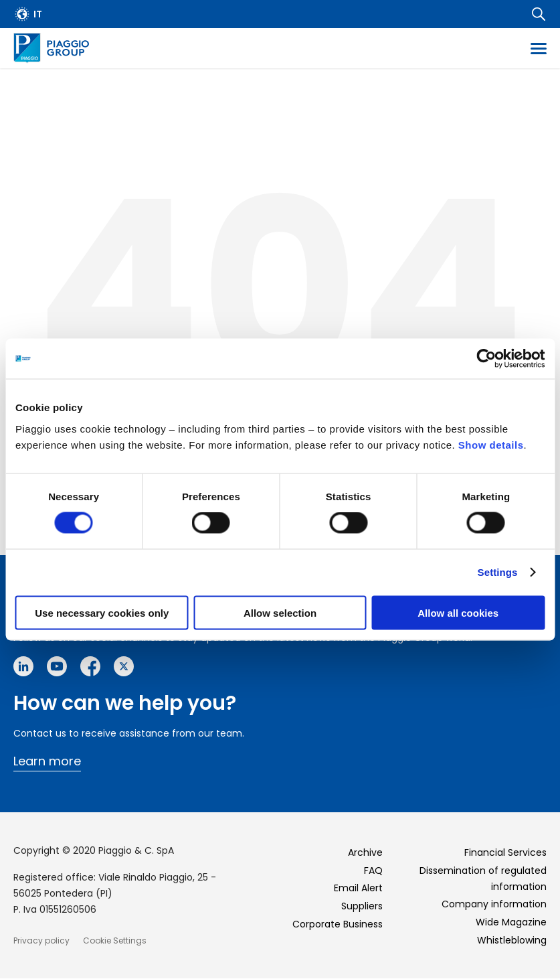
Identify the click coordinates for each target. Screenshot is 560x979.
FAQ (373, 871)
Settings (498, 572)
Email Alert (358, 888)
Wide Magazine (511, 922)
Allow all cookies (458, 612)
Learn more (47, 761)
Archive (365, 852)
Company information (494, 904)
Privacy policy (41, 940)
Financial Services (505, 852)
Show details (491, 444)
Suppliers (362, 906)
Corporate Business (338, 924)
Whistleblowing (512, 940)
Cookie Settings (115, 940)
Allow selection (280, 612)
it (38, 14)
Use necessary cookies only (102, 612)
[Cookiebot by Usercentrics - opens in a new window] (486, 359)
